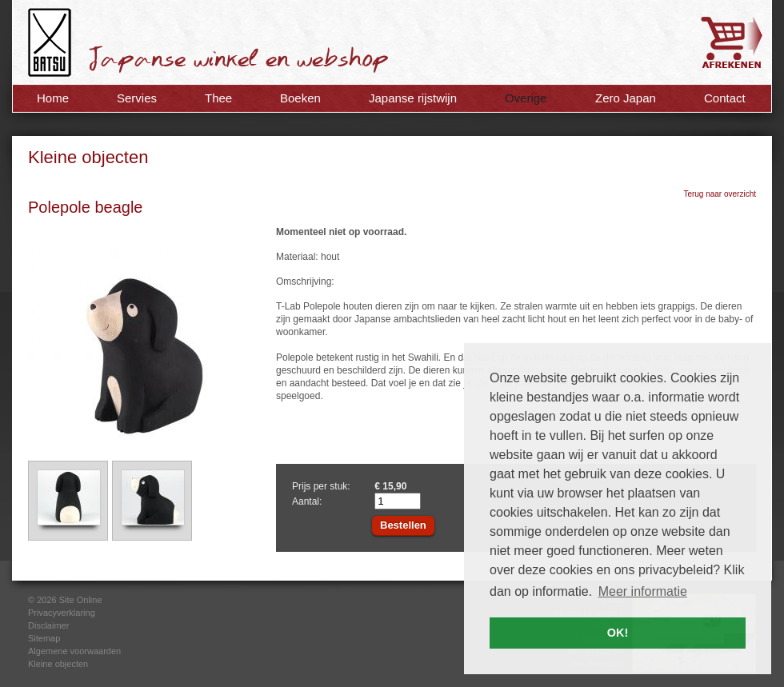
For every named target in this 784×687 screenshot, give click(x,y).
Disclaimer (48, 625)
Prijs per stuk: (321, 486)
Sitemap (44, 638)
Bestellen (403, 525)
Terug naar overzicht (720, 194)
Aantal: (307, 501)
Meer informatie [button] (643, 591)
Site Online (81, 600)
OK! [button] (618, 633)
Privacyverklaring (62, 613)
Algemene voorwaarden (74, 651)
